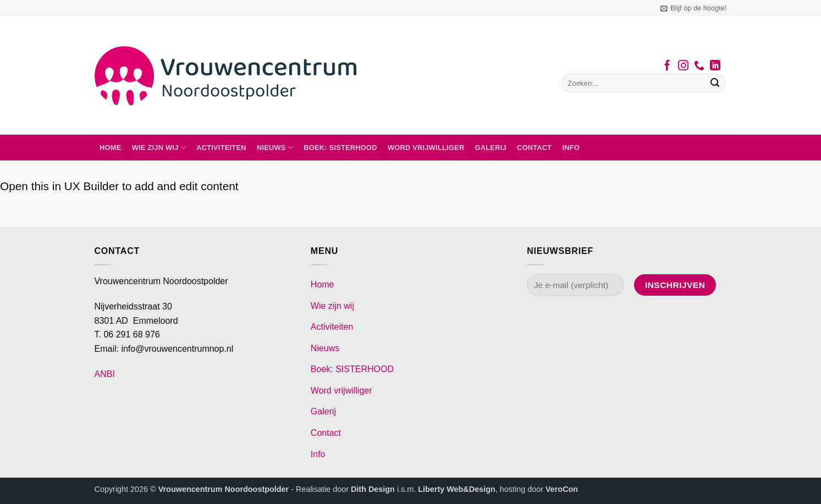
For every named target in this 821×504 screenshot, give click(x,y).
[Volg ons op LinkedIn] (715, 67)
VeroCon (562, 489)
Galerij (491, 148)
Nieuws (275, 148)
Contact (534, 148)
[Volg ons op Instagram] (683, 67)
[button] (693, 8)
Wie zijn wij (159, 148)
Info (571, 148)
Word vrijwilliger (426, 148)
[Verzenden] (715, 83)
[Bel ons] (699, 67)
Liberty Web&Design (456, 489)
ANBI (105, 374)
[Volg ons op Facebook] (667, 67)
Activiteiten (221, 148)
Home (110, 148)
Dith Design (373, 489)
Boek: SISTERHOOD (340, 148)
